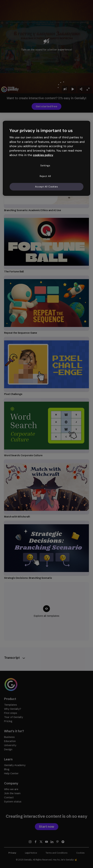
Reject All (45, 176)
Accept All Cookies (46, 187)
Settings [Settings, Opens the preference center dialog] (45, 165)
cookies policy (43, 155)
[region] (47, 158)
